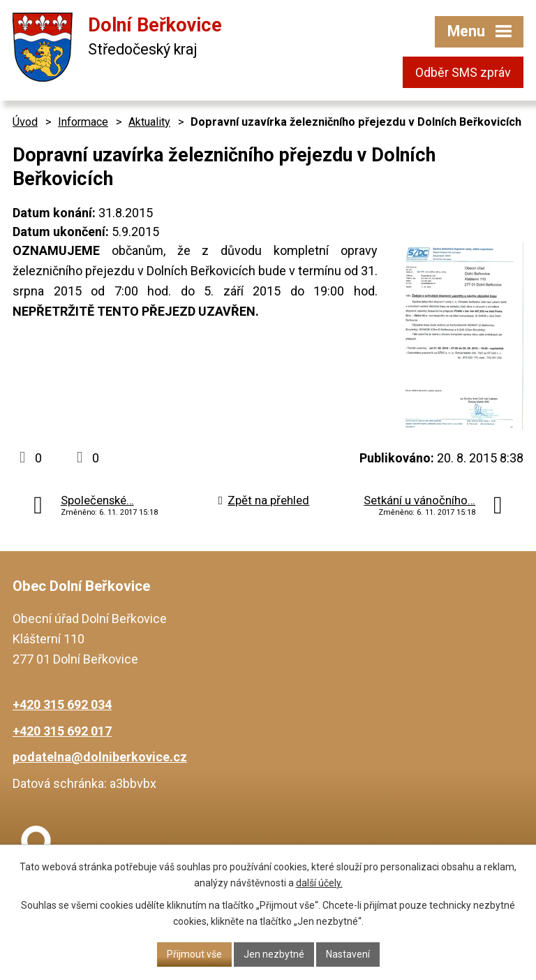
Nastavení (348, 954)
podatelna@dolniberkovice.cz (100, 757)
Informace (83, 122)
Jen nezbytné (274, 954)
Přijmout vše (194, 954)
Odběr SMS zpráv (463, 72)
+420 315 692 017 (62, 731)
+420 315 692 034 (62, 704)
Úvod (25, 122)
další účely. (319, 883)
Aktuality (149, 122)
